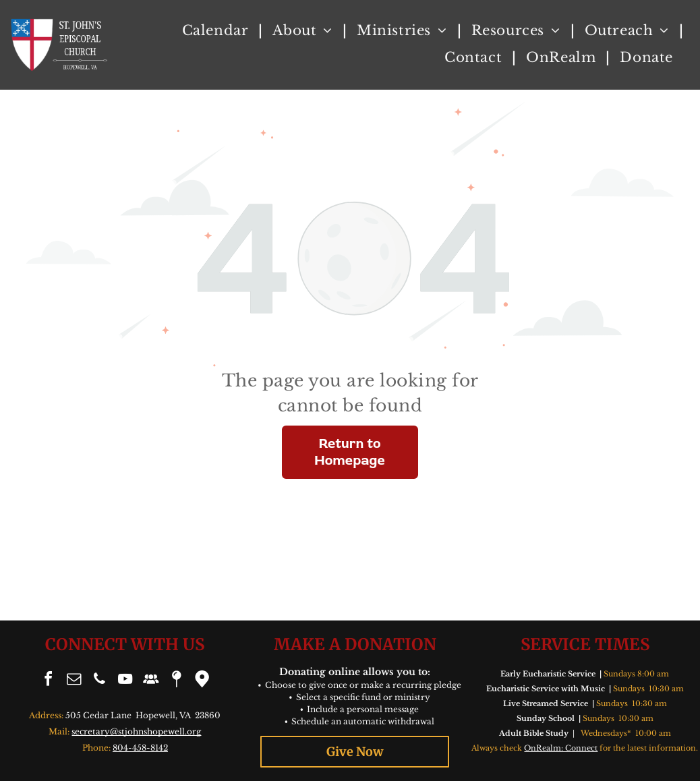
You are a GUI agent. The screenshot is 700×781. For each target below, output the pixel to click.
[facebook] (48, 681)
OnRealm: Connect (561, 748)
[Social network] (150, 681)
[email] (74, 681)
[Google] (202, 681)
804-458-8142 (140, 748)
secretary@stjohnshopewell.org (136, 731)
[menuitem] (217, 30)
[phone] (99, 681)
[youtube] (125, 681)
